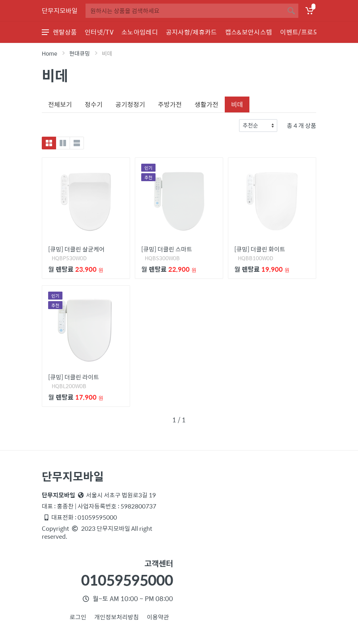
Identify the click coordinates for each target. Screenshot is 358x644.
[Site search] (185, 11)
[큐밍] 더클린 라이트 (74, 377)
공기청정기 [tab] (130, 104)
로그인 (78, 617)
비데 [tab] (237, 104)
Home (50, 53)
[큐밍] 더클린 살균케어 (76, 249)
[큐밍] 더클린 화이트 (260, 249)
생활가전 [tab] (206, 104)
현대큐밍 (80, 53)
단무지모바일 (60, 11)
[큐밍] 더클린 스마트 (167, 249)
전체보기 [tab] (60, 104)
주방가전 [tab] (170, 104)
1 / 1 (179, 420)
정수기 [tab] (94, 104)
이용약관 (158, 617)
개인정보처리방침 (117, 617)
